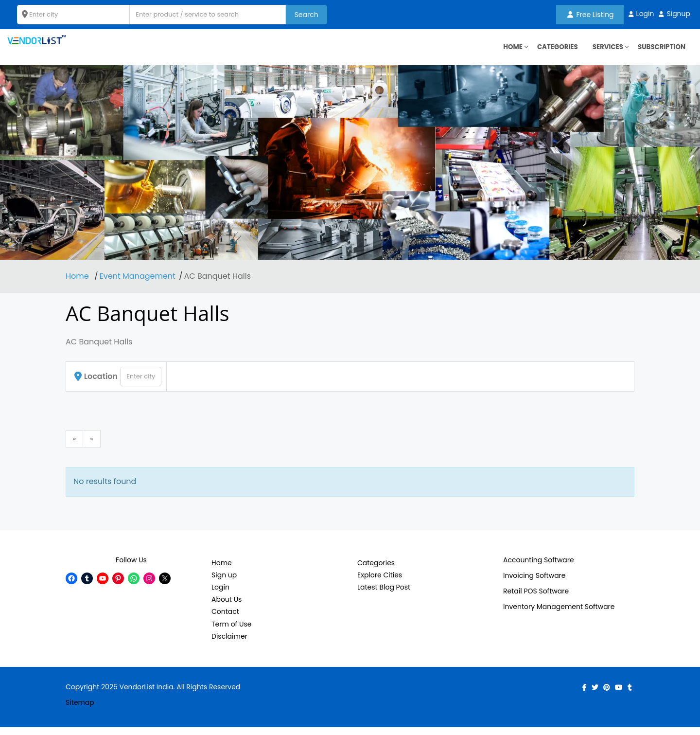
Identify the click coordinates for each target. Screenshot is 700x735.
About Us (227, 607)
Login (645, 14)
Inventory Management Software (559, 614)
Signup (678, 14)
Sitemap (80, 710)
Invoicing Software (534, 583)
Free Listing (591, 15)
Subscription (660, 51)
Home (78, 284)
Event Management (138, 284)
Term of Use (231, 631)
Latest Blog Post (384, 595)
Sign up (224, 583)
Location (96, 384)
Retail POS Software (536, 598)
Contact (225, 619)
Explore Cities (380, 583)
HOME (507, 51)
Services (605, 51)
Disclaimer (229, 644)
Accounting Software (539, 567)
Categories (553, 51)
